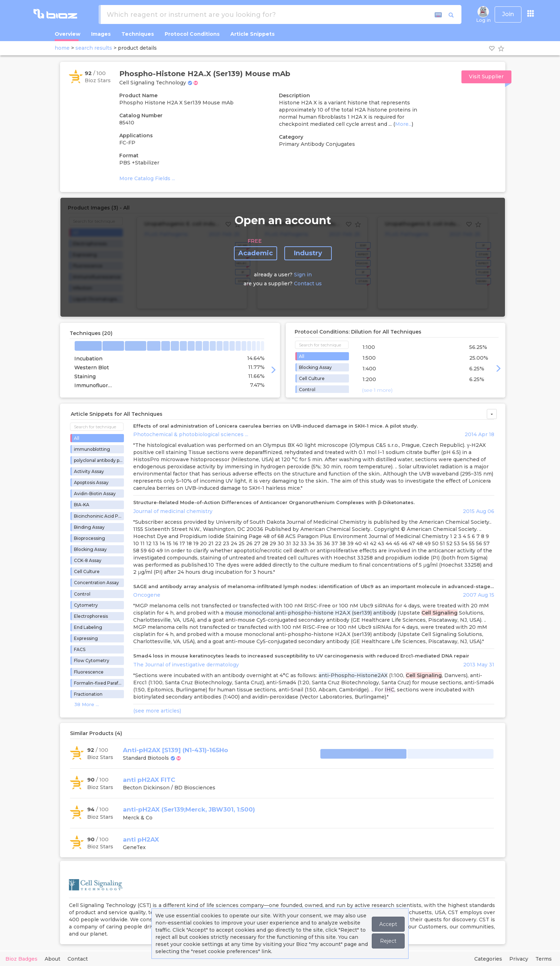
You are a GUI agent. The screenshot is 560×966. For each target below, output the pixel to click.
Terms (544, 959)
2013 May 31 (479, 665)
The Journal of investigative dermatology (186, 665)
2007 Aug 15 (479, 595)
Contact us (308, 284)
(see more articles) (157, 711)
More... (403, 124)
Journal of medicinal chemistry (173, 511)
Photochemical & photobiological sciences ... (191, 434)
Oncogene (147, 595)
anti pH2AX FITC (149, 780)
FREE (255, 241)
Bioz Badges (21, 959)
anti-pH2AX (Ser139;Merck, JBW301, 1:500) (189, 809)
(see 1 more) (377, 390)
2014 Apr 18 (479, 434)
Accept (388, 924)
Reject (388, 941)
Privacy (519, 959)
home (62, 48)
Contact (78, 959)
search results (94, 48)
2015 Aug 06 (479, 511)
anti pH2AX (141, 839)
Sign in (303, 275)
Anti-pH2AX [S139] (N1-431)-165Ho (176, 750)
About (52, 959)
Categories (488, 959)
